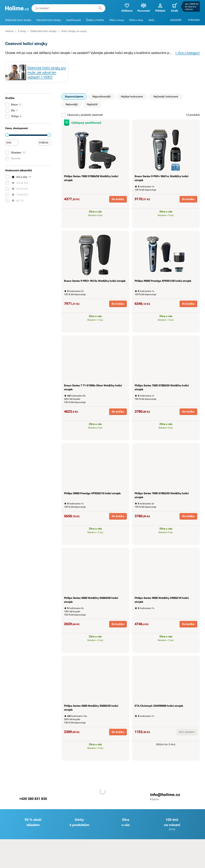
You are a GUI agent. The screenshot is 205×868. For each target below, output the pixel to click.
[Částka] (12, 143)
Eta (11, 110)
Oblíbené (127, 7)
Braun (13, 105)
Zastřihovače (74, 20)
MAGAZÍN (176, 20)
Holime (9, 31)
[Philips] (7, 116)
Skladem (15, 153)
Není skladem (187, 732)
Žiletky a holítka (95, 20)
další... (152, 20)
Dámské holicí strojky (49, 20)
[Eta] (7, 110)
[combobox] (68, 8)
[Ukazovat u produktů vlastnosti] (63, 115)
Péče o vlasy (136, 20)
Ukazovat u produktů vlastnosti (82, 115)
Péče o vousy (117, 20)
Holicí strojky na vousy (74, 31)
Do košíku (118, 199)
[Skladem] (7, 153)
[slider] (7, 135)
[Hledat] (100, 8)
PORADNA (194, 20)
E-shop (22, 31)
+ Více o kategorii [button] (187, 53)
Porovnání (144, 7)
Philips (13, 116)
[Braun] (7, 105)
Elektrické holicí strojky (18, 20)
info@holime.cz (165, 795)
